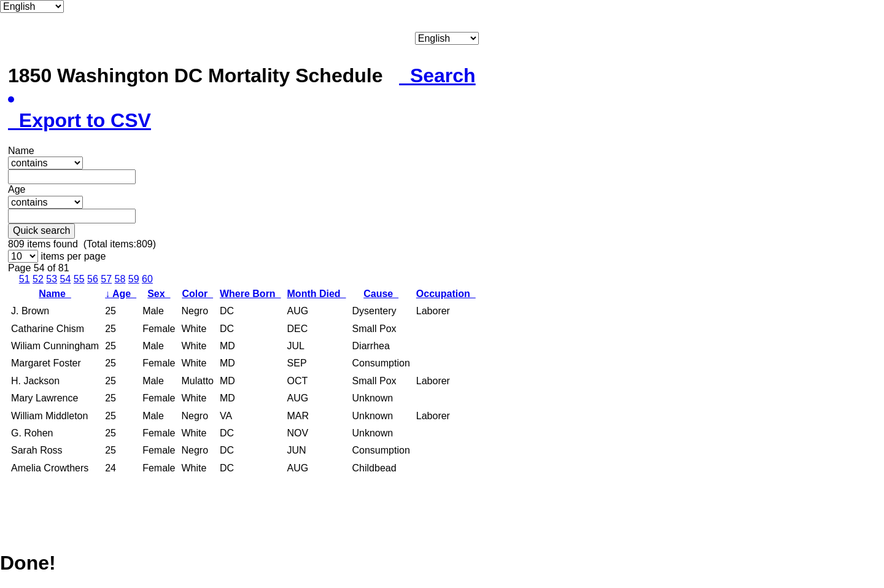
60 (147, 279)
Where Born (250, 294)
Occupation (446, 294)
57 (106, 279)
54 (66, 279)
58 (120, 279)
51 (25, 279)
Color (197, 294)
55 (79, 279)
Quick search (41, 230)
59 (134, 279)
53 (52, 279)
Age (121, 294)
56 (93, 279)
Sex (159, 294)
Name (55, 294)
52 (38, 279)
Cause (381, 294)
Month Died (317, 294)
